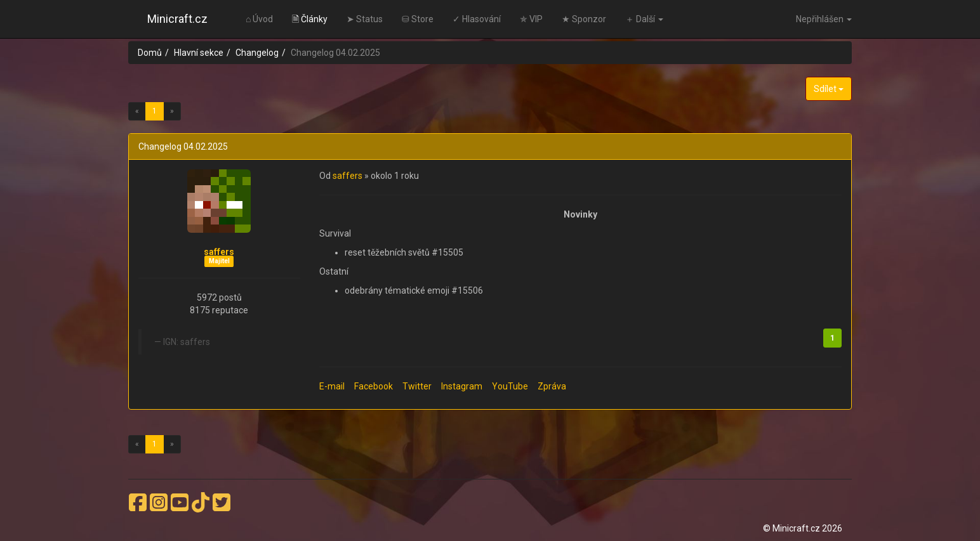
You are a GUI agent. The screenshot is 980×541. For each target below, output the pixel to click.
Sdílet (829, 89)
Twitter (417, 386)
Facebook (374, 386)
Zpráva (552, 386)
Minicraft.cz (177, 19)
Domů (150, 53)
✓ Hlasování (477, 19)
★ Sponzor (584, 19)
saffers (219, 252)
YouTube (510, 386)
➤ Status (365, 19)
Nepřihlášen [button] (824, 19)
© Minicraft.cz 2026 (803, 528)
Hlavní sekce (199, 53)
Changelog (257, 53)
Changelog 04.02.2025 (183, 147)
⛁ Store (418, 19)
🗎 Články (310, 19)
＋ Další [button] (644, 19)
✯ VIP (531, 19)
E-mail (332, 386)
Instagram (462, 386)
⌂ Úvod (259, 19)
